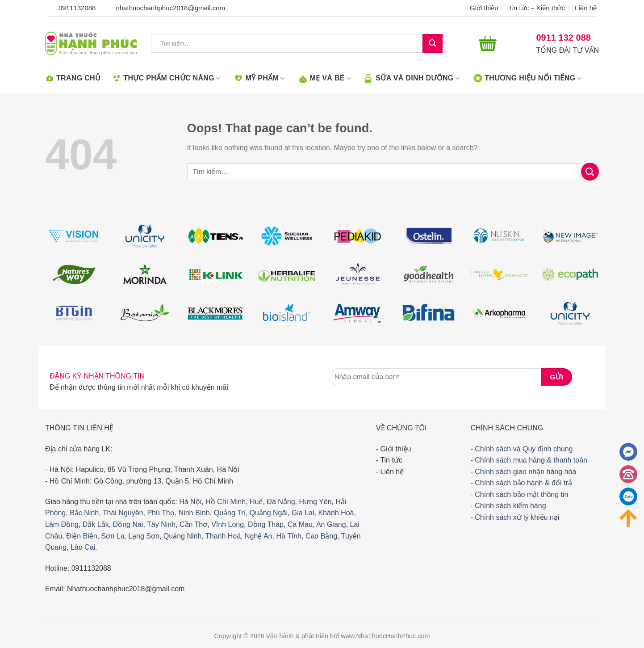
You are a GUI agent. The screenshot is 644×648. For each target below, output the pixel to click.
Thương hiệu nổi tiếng (527, 78)
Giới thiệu (484, 8)
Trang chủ (73, 78)
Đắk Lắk (96, 524)
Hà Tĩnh (289, 536)
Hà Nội (190, 502)
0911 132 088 (564, 38)
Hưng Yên (316, 502)
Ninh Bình (194, 513)
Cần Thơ (193, 524)
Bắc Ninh (84, 513)
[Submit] (432, 44)
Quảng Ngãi (268, 513)
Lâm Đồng (62, 524)
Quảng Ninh (183, 536)
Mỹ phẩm (259, 78)
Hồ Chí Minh (226, 502)
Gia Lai (303, 513)
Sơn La (113, 536)
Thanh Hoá (223, 536)
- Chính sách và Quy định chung (521, 449)
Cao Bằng (321, 536)
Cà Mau (300, 524)
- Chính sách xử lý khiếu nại (515, 517)
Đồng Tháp (266, 524)
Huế (256, 502)
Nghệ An (258, 536)
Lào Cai (83, 547)
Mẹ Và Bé (325, 78)
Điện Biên (82, 536)
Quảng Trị (230, 513)
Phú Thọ (161, 513)
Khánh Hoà (336, 513)
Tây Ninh (161, 524)
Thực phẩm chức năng (166, 78)
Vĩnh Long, (228, 524)
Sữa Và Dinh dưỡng (412, 78)
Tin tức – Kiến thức (537, 8)
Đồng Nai (128, 524)
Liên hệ (586, 8)
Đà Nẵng (281, 502)
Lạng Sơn (144, 536)
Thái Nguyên (123, 513)
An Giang (331, 524)
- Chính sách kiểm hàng (508, 506)
